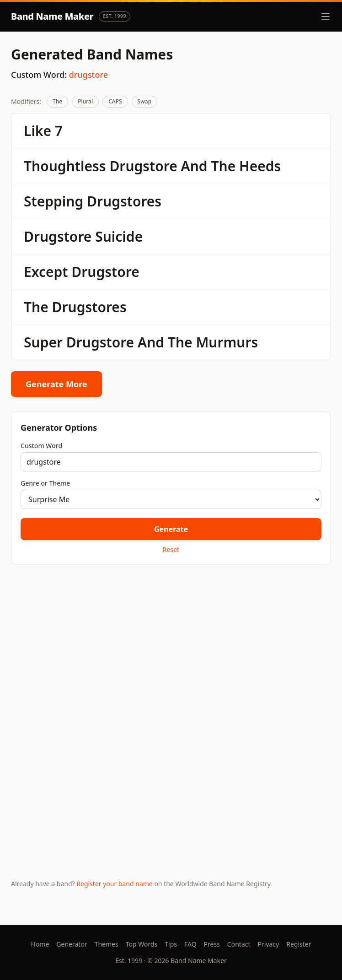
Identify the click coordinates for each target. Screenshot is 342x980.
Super (43, 342)
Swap (145, 101)
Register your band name (114, 884)
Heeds (260, 166)
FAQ (190, 944)
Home (40, 944)
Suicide (119, 236)
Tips (171, 944)
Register (299, 944)
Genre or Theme (45, 483)
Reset (171, 550)
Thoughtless (65, 166)
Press (212, 944)
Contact (239, 944)
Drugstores (124, 201)
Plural (85, 101)
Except (46, 272)
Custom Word (41, 446)
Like (37, 131)
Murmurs (227, 342)
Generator (72, 944)
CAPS (115, 101)
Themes (107, 944)
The (57, 101)
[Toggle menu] (326, 16)
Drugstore (143, 166)
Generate (171, 529)
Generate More (56, 384)
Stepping (53, 201)
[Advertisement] (171, 643)
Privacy (269, 944)
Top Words (142, 944)
